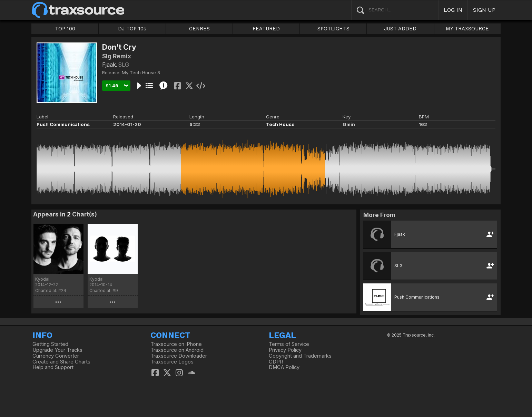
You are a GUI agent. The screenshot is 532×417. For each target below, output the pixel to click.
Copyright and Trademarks (300, 356)
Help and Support (53, 367)
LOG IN (453, 10)
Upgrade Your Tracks (57, 350)
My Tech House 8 (141, 72)
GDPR (276, 362)
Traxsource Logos (172, 362)
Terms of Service (289, 344)
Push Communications (63, 124)
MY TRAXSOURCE (467, 29)
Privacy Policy (285, 350)
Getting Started (50, 344)
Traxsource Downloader (179, 356)
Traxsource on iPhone (176, 344)
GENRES (199, 29)
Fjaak (109, 65)
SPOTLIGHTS (333, 29)
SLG (124, 65)
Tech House (280, 124)
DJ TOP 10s (132, 29)
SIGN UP (484, 10)
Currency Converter (56, 356)
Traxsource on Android (177, 350)
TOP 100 (65, 29)
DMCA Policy (284, 367)
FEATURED (266, 29)
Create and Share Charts (61, 362)
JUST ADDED (400, 29)
